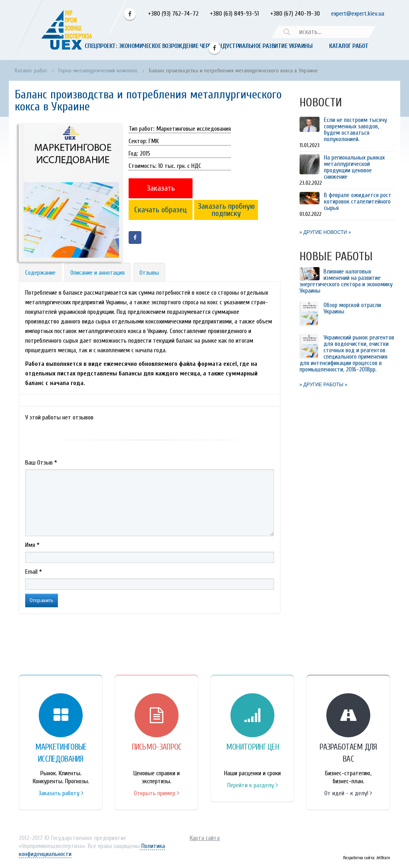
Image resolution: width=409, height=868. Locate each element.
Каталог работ (349, 46)
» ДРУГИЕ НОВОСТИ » (325, 232)
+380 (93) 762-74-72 (172, 14)
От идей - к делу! (348, 793)
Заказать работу (61, 793)
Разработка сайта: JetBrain (367, 858)
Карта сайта (205, 838)
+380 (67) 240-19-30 (295, 14)
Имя (32, 545)
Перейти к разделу (253, 785)
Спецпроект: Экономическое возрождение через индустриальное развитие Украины (199, 46)
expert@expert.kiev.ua (358, 14)
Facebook (130, 14)
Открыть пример (157, 793)
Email (34, 572)
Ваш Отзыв (41, 463)
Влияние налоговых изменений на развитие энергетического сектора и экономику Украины (346, 281)
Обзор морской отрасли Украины (352, 308)
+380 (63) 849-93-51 (233, 14)
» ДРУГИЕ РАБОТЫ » (324, 385)
